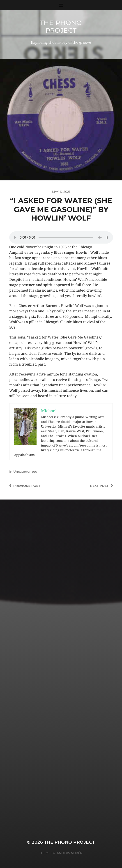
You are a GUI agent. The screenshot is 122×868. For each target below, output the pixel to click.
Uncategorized (25, 472)
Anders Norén (70, 853)
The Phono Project (61, 27)
